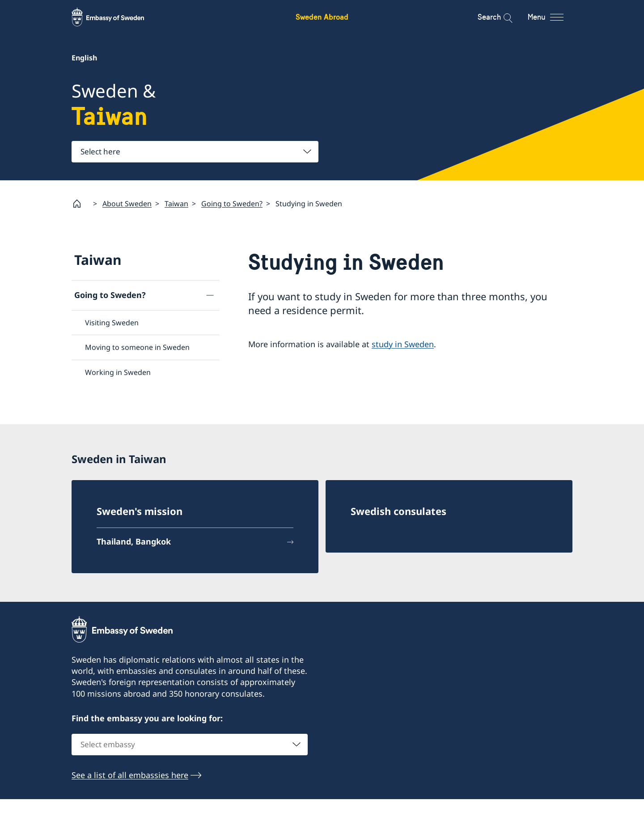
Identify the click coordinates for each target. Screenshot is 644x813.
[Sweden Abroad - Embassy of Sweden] (116, 17)
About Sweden (127, 204)
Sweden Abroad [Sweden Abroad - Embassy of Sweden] (322, 17)
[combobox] (195, 152)
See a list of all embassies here (130, 768)
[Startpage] (80, 204)
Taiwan (176, 204)
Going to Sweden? (232, 204)
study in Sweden (403, 344)
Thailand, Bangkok (134, 534)
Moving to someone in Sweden (137, 347)
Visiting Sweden (112, 323)
